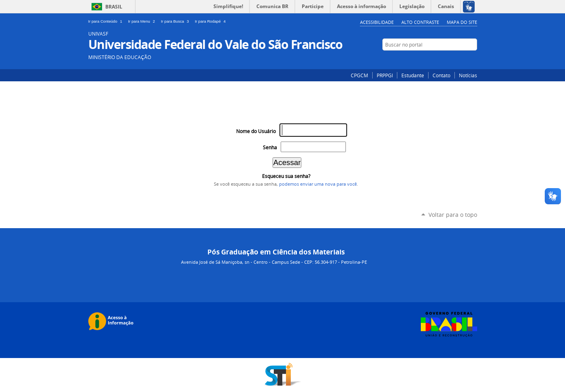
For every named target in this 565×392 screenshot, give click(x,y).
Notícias (468, 75)
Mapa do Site (462, 22)
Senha (270, 147)
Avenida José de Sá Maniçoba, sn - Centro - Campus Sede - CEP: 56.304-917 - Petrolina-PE (274, 262)
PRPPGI (385, 75)
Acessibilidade (377, 22)
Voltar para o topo (453, 215)
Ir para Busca (176, 21)
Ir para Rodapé (211, 21)
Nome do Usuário (256, 131)
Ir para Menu (143, 21)
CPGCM (359, 75)
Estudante (413, 75)
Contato (441, 75)
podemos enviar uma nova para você (318, 184)
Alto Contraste (420, 22)
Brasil (114, 7)
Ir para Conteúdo (107, 21)
